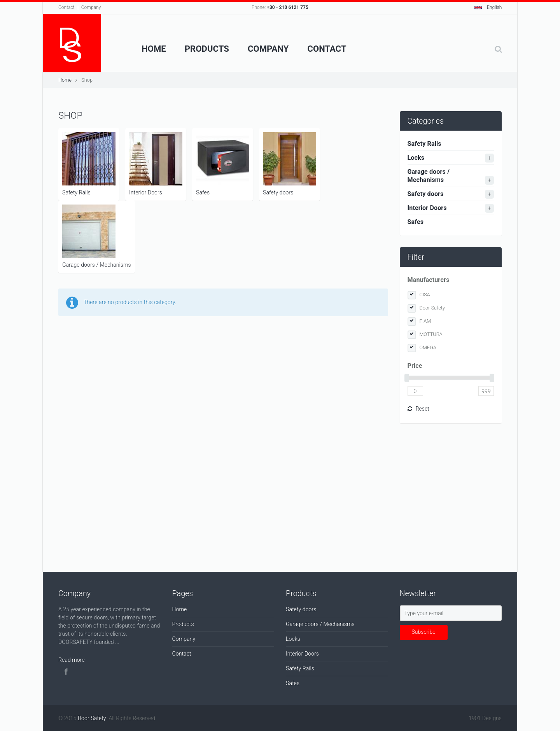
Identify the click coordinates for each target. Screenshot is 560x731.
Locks (416, 158)
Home (154, 49)
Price (415, 366)
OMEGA (428, 347)
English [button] (488, 7)
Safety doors (290, 164)
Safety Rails (89, 164)
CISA (425, 295)
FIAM (425, 321)
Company (91, 7)
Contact (66, 7)
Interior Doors (156, 164)
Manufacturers (429, 280)
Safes (223, 164)
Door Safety (432, 308)
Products (207, 49)
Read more (72, 660)
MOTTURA (431, 334)
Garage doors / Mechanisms (97, 236)
